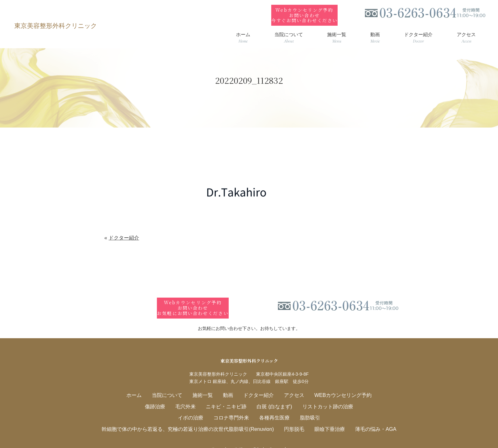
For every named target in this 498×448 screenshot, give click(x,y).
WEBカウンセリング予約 (337, 385)
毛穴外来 (190, 396)
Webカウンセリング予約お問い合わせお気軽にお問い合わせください (193, 298)
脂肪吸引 (306, 407)
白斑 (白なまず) (273, 396)
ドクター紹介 (124, 233)
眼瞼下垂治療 (325, 418)
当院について (172, 385)
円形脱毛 (291, 418)
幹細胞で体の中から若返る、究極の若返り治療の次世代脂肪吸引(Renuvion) (192, 418)
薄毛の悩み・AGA (368, 418)
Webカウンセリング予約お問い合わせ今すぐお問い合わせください (304, 10)
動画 (229, 385)
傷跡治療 (161, 396)
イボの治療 (194, 407)
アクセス (291, 385)
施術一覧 (205, 385)
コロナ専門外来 (232, 407)
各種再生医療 (273, 407)
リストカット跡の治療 (323, 396)
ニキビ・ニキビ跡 (228, 396)
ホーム (141, 385)
